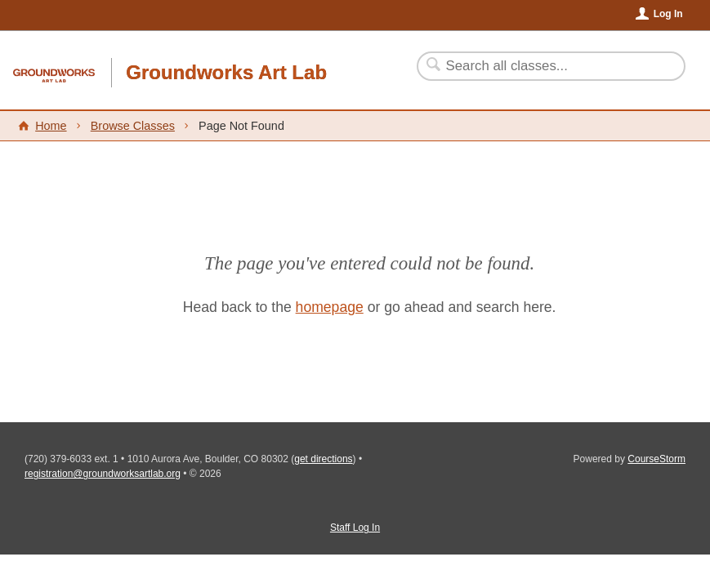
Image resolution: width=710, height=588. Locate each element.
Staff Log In (355, 528)
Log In (668, 14)
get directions (323, 459)
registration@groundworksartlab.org (103, 474)
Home (51, 126)
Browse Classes (133, 126)
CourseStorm (656, 459)
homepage (330, 307)
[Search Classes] (541, 66)
